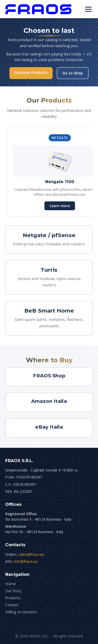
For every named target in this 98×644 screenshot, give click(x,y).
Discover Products (31, 72)
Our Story (13, 591)
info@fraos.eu (26, 561)
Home (10, 584)
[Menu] (88, 9)
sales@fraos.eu (31, 554)
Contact (12, 605)
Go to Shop (73, 73)
